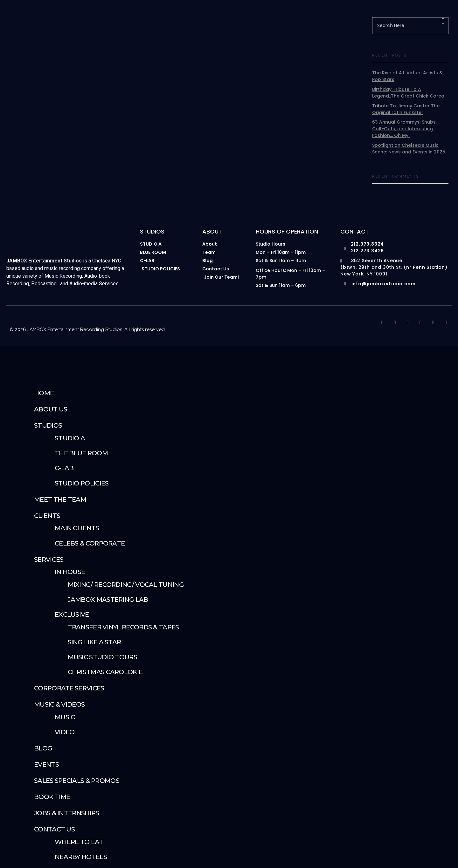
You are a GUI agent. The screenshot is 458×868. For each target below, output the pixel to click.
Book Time (52, 797)
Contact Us (54, 830)
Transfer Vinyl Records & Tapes (123, 627)
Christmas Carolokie (105, 672)
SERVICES (49, 560)
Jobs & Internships (66, 813)
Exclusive (72, 615)
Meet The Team (60, 500)
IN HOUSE (70, 572)
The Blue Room (81, 453)
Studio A (70, 438)
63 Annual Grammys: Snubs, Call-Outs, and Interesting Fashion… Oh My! (404, 129)
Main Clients (77, 528)
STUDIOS (48, 426)
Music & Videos (59, 705)
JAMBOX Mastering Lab (108, 600)
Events (46, 765)
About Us (51, 410)
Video (65, 732)
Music (65, 717)
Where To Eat (79, 842)
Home (44, 393)
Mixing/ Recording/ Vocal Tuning (126, 585)
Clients (47, 516)
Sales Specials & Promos (77, 781)
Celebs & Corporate (90, 544)
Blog (43, 749)
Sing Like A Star (94, 642)
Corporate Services (69, 688)
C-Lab (64, 468)
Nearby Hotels (81, 857)
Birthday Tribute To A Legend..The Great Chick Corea (408, 93)
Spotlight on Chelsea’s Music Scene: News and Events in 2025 (409, 149)
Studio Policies (82, 484)
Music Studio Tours (102, 657)
